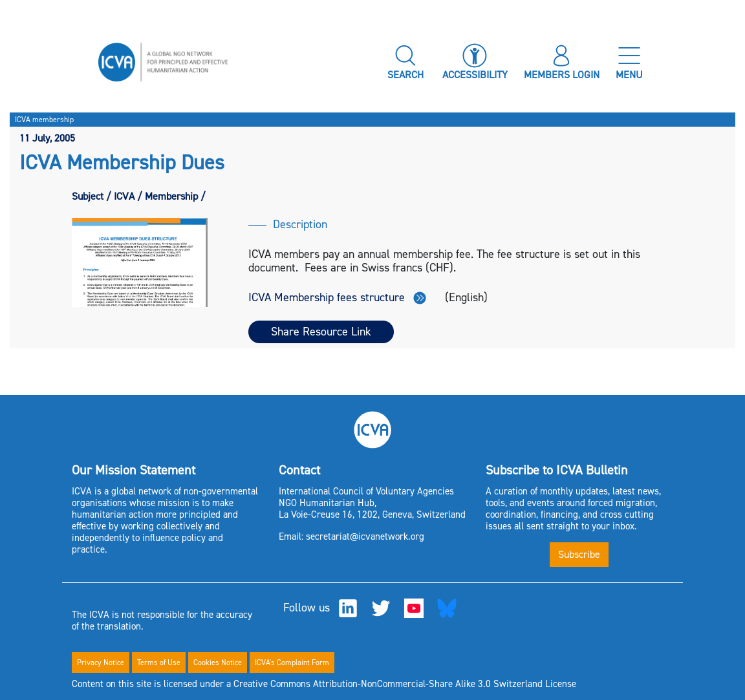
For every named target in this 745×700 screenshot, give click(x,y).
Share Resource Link (321, 332)
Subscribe (579, 554)
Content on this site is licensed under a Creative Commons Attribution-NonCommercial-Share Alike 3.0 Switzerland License (324, 684)
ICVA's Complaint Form (292, 663)
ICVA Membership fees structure (337, 297)
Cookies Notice (218, 663)
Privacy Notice (101, 663)
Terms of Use (159, 663)
